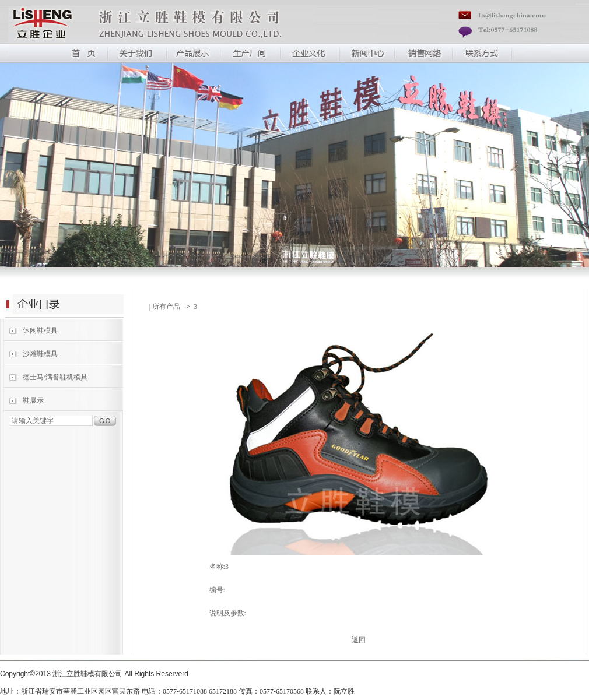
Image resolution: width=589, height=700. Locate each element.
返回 (359, 640)
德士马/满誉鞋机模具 (55, 377)
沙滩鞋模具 (40, 354)
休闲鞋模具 (40, 330)
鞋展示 (33, 400)
